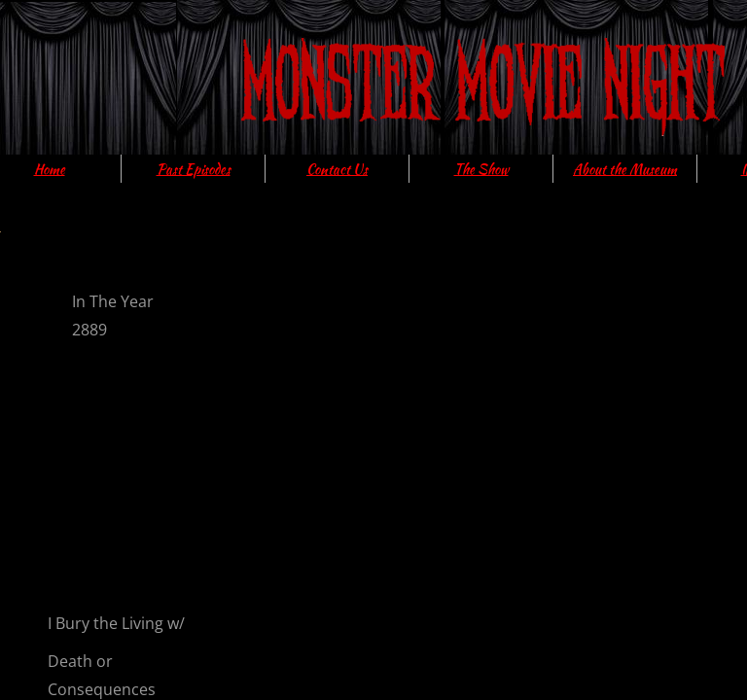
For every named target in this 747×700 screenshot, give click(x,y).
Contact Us (337, 169)
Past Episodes (194, 169)
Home (50, 169)
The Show (481, 169)
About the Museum (625, 169)
